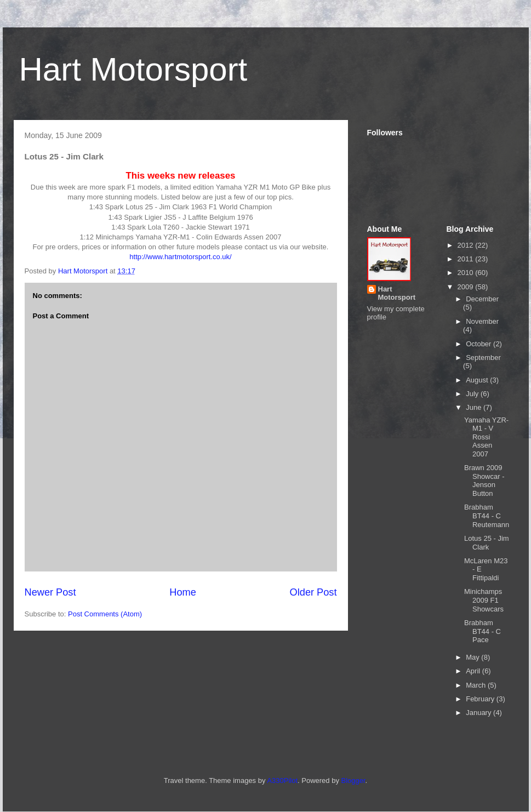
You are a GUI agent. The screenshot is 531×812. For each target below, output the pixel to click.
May (473, 657)
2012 (467, 245)
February (481, 699)
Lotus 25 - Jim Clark (487, 543)
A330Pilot (282, 780)
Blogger (353, 780)
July (473, 394)
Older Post (313, 592)
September (483, 358)
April (474, 671)
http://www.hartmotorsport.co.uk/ (180, 257)
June (475, 407)
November (482, 321)
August (478, 380)
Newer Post (50, 592)
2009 (467, 287)
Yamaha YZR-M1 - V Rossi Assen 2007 (486, 437)
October (479, 344)
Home (183, 592)
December (482, 299)
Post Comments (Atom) (105, 614)
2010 (467, 273)
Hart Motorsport (133, 69)
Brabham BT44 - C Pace (483, 631)
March (477, 685)
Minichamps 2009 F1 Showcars (484, 600)
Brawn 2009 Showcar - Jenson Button (484, 481)
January (479, 713)
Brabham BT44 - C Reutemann (487, 516)
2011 (467, 259)
